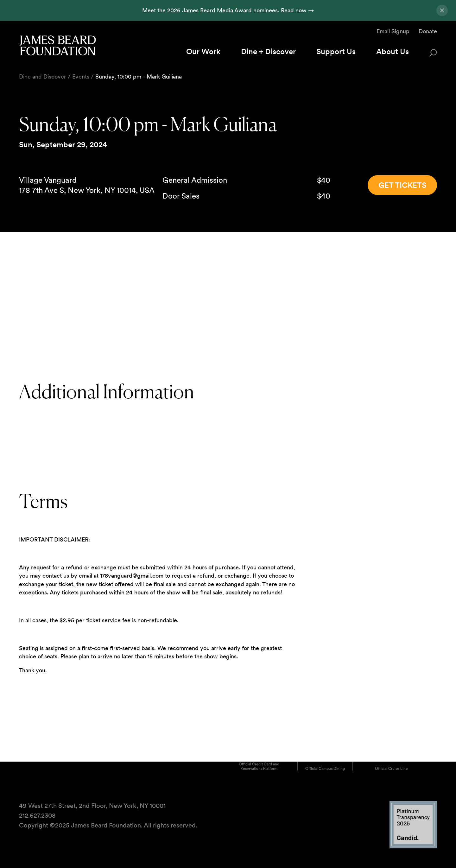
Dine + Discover (268, 51)
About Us (393, 51)
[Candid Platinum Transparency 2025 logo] (413, 847)
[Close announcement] (442, 10)
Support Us (336, 51)
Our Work (203, 51)
